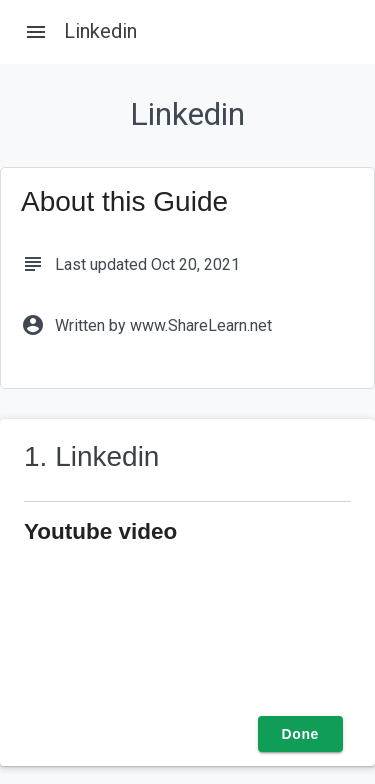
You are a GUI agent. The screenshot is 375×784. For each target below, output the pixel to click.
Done (300, 734)
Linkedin (100, 31)
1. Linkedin (91, 456)
